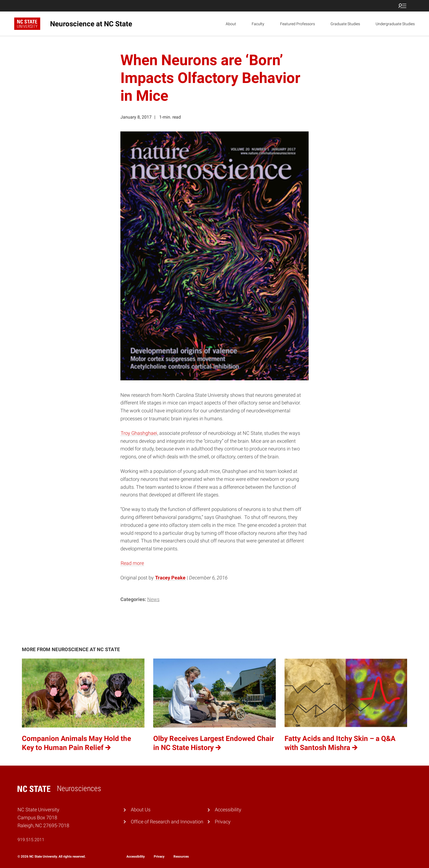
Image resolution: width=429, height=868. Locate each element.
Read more (132, 563)
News (153, 599)
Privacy (223, 822)
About (231, 24)
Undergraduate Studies (395, 24)
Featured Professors (298, 24)
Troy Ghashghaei (139, 433)
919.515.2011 (31, 840)
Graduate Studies (345, 24)
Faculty (258, 24)
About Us (141, 810)
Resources (181, 856)
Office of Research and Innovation (167, 822)
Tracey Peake (170, 578)
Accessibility (228, 810)
